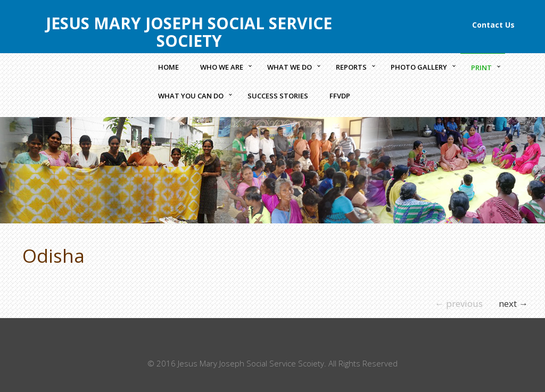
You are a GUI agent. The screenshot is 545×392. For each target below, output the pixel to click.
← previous (459, 303)
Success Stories (278, 96)
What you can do (191, 96)
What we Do (290, 67)
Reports (351, 67)
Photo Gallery (419, 67)
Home (168, 67)
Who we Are (222, 67)
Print (481, 68)
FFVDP (340, 96)
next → (513, 303)
